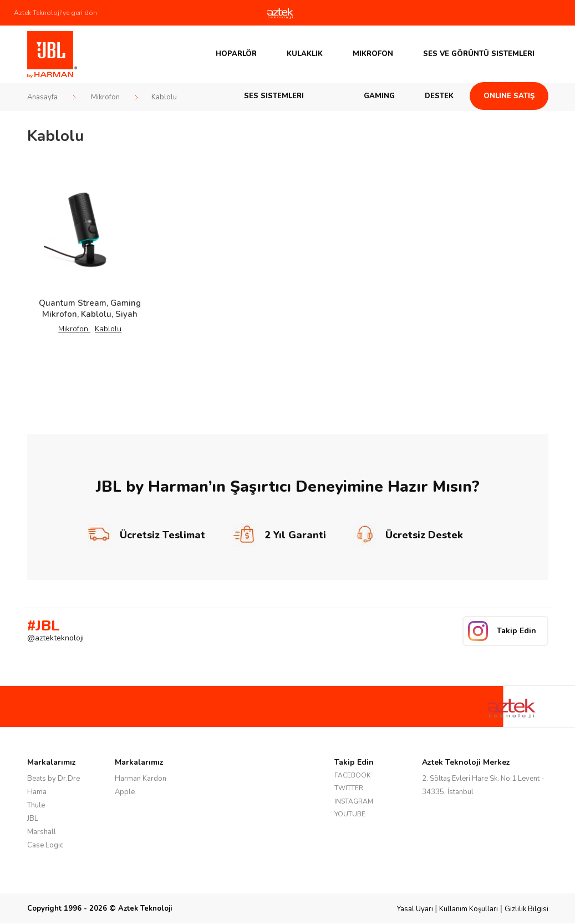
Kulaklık (305, 54)
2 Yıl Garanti (279, 535)
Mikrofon (373, 54)
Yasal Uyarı (415, 909)
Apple (125, 792)
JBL (33, 819)
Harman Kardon (141, 779)
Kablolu (108, 329)
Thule (36, 805)
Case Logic (45, 845)
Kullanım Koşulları (469, 909)
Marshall (42, 832)
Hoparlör (236, 54)
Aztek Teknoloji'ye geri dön (55, 13)
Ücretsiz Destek (408, 535)
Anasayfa (42, 97)
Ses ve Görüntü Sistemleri (479, 54)
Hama (37, 792)
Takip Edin (517, 631)
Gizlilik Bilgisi (526, 909)
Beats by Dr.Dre (54, 779)
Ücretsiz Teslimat (146, 535)
